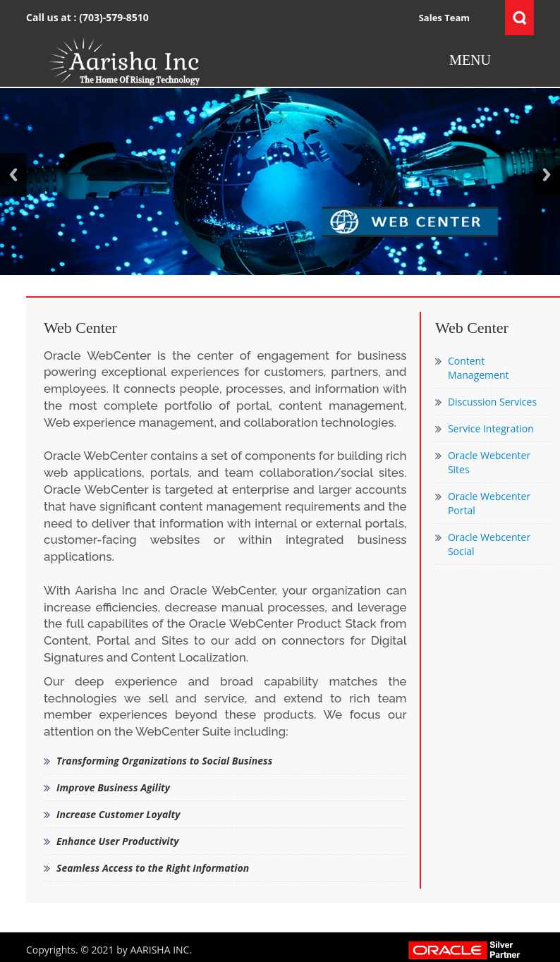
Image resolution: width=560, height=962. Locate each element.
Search (519, 18)
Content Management (479, 368)
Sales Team (444, 18)
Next (547, 175)
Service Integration (491, 428)
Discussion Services (492, 402)
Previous (13, 175)
